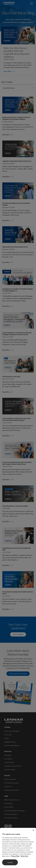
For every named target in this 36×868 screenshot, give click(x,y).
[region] (18, 848)
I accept (10, 862)
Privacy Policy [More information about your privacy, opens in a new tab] (15, 856)
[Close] (33, 830)
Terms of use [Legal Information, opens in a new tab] (24, 856)
